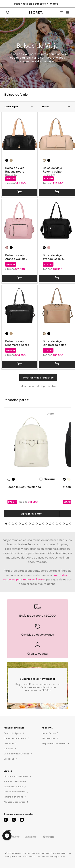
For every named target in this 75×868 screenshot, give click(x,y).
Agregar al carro (31, 514)
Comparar (47, 479)
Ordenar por (19, 107)
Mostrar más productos (38, 378)
